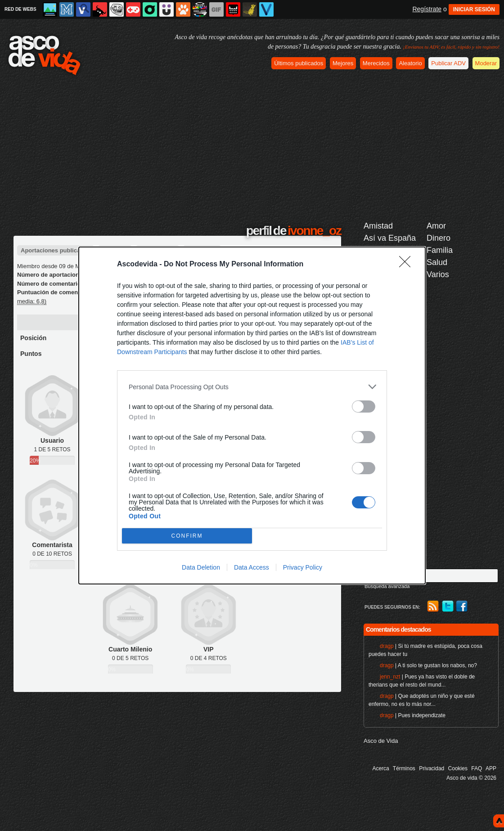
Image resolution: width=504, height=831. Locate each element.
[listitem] (252, 387)
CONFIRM (187, 536)
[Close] (408, 265)
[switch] (364, 407)
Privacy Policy (303, 567)
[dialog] (252, 415)
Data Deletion (201, 567)
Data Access (252, 567)
